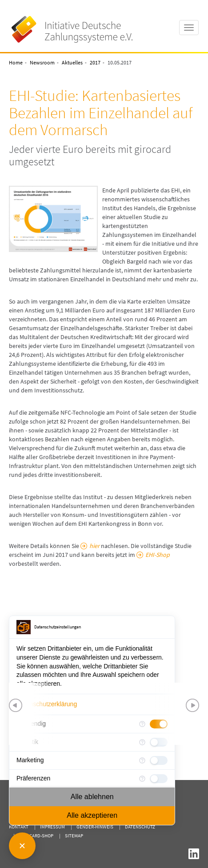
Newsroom (42, 62)
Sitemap (74, 836)
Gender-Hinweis (95, 827)
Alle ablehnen (92, 797)
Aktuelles (72, 62)
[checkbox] (159, 760)
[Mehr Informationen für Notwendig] (142, 724)
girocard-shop (36, 836)
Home (16, 62)
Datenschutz (140, 827)
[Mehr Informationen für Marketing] (142, 760)
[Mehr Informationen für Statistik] (142, 742)
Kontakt (19, 827)
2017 (95, 62)
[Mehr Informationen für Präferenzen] (142, 779)
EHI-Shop (158, 555)
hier (94, 546)
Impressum (52, 827)
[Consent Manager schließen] (22, 846)
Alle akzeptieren (92, 815)
